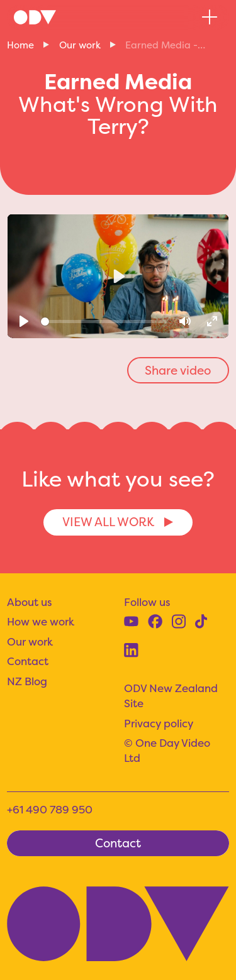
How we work (41, 621)
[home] (35, 18)
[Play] (24, 322)
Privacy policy (159, 723)
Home (20, 45)
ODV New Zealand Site (171, 696)
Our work (80, 45)
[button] (210, 17)
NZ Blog (27, 681)
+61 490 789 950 (50, 809)
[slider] (104, 322)
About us (30, 602)
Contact (28, 661)
